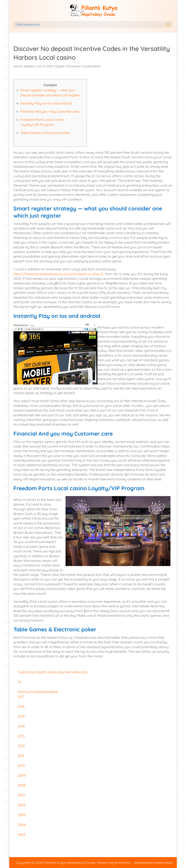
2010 (21, 766)
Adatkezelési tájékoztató (153, 863)
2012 (21, 746)
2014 (21, 726)
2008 (22, 785)
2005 (22, 815)
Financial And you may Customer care (50, 111)
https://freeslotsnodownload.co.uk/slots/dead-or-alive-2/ (59, 274)
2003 (22, 834)
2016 (21, 707)
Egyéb (60, 66)
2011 (21, 756)
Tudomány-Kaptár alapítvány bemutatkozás (52, 672)
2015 (21, 716)
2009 (22, 775)
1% (20, 682)
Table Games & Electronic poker (45, 133)
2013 (21, 736)
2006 (22, 805)
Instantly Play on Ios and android (46, 103)
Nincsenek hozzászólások (83, 66)
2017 (21, 697)
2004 (22, 825)
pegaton (30, 66)
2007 (21, 795)
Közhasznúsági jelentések (38, 692)
